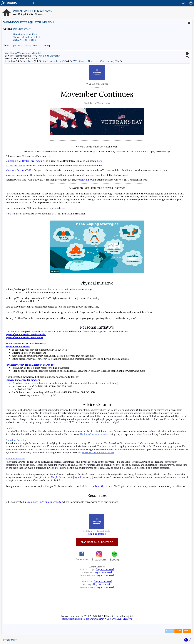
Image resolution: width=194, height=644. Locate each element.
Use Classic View (22, 29)
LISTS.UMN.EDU (10, 640)
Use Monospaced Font (25, 34)
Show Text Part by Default (27, 37)
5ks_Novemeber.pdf (53, 61)
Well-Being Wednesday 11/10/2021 (23, 53)
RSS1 (178, 631)
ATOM (169, 631)
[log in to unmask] (50, 56)
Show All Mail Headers (25, 40)
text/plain (10, 61)
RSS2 (187, 631)
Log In (183, 3)
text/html (28, 61)
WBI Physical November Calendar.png (94, 61)
